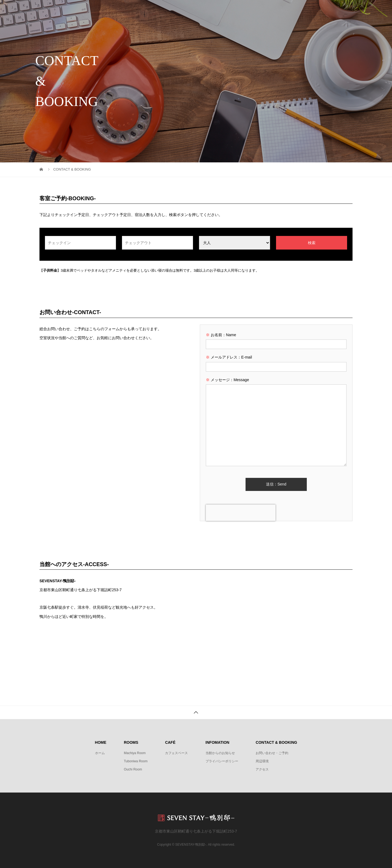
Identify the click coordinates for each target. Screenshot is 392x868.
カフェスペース (176, 753)
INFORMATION (276, 10)
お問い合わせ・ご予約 (272, 753)
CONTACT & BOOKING (325, 10)
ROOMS (215, 10)
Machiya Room (135, 753)
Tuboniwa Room (136, 761)
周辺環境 (262, 761)
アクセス (262, 769)
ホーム (100, 753)
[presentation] (241, 513)
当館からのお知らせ (220, 753)
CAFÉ (242, 10)
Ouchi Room (133, 769)
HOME (187, 10)
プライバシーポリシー (222, 761)
